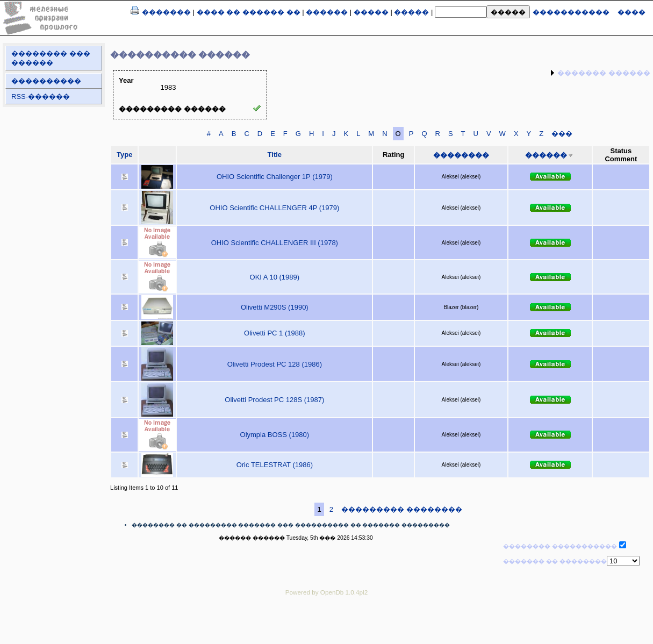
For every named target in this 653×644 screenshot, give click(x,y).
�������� (461, 155)
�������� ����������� (560, 546)
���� (632, 12)
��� (562, 134)
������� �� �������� (555, 561)
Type (124, 155)
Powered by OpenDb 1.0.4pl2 (326, 592)
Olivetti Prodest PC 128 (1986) (275, 364)
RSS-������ (41, 96)
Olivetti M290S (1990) (275, 307)
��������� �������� (402, 509)
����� (371, 12)
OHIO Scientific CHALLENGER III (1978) (275, 243)
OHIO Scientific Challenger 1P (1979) (275, 177)
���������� (46, 81)
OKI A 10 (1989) (275, 277)
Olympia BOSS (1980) (275, 435)
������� (166, 12)
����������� (571, 12)
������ (327, 12)
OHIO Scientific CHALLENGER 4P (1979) (274, 208)
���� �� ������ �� (249, 12)
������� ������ (604, 73)
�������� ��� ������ (51, 58)
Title (275, 155)
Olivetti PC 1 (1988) (274, 333)
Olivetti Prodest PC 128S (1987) (274, 400)
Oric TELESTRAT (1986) (275, 465)
